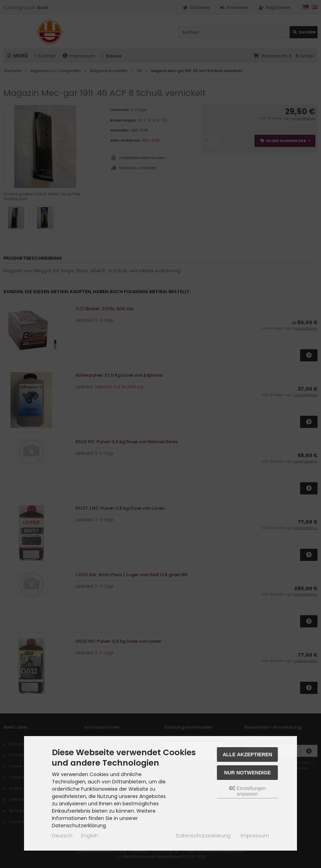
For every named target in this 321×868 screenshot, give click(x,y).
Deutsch (62, 836)
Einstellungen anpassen (248, 791)
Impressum (255, 836)
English (90, 836)
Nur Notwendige (248, 773)
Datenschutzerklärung (203, 836)
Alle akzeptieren (247, 754)
